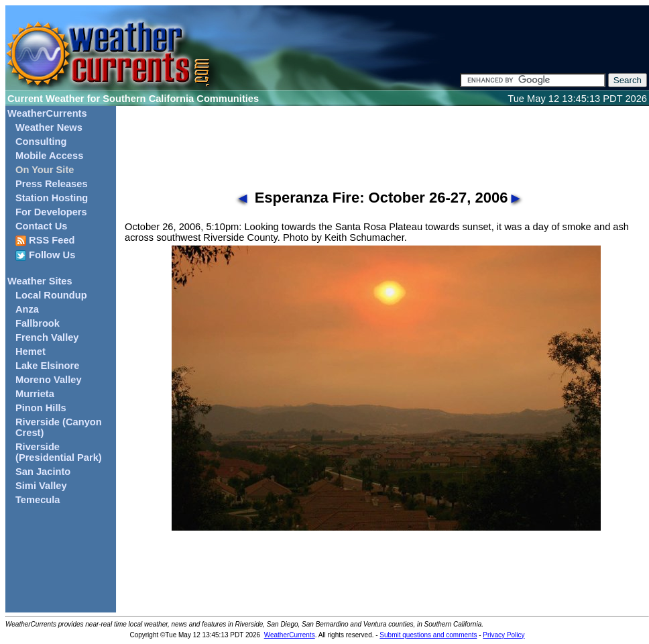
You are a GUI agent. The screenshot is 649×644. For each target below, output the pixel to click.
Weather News (49, 127)
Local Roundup (51, 295)
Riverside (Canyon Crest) (59, 427)
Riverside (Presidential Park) (59, 452)
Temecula (38, 500)
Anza (27, 309)
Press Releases (52, 184)
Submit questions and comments (428, 635)
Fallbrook (38, 323)
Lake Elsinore (47, 366)
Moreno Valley (49, 380)
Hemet (31, 352)
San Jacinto (43, 472)
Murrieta (35, 394)
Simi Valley (41, 486)
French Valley (47, 337)
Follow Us (45, 255)
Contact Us (41, 226)
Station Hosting (52, 198)
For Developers (51, 212)
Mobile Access (49, 156)
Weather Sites (40, 281)
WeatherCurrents (47, 113)
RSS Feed (45, 240)
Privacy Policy (504, 635)
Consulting (41, 142)
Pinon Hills (41, 408)
